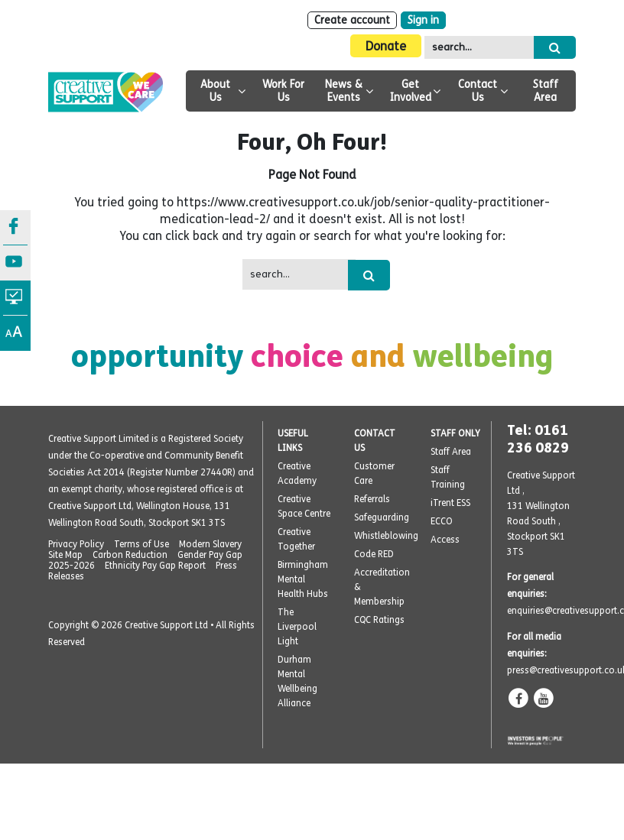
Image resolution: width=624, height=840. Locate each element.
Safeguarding (382, 517)
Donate (386, 46)
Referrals (372, 499)
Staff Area (546, 91)
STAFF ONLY (455, 433)
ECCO (442, 521)
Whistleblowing (386, 536)
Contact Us (478, 91)
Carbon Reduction (130, 555)
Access (445, 540)
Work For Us (283, 91)
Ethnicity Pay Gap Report (155, 566)
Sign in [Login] (423, 20)
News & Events (344, 91)
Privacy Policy (76, 544)
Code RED (374, 554)
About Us (215, 91)
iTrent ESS (450, 503)
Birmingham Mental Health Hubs (303, 579)
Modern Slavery (210, 544)
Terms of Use (141, 544)
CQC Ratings (379, 620)
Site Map (65, 555)
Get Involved (411, 91)
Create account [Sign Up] (352, 20)
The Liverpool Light (297, 627)
